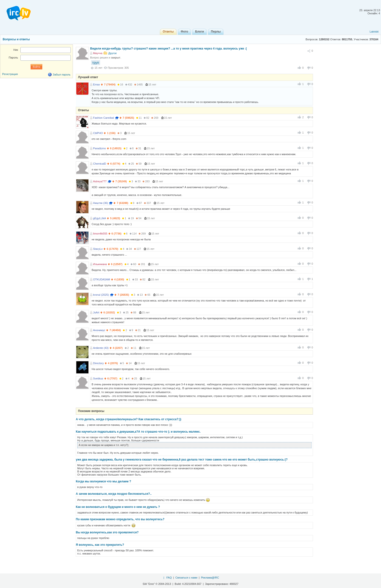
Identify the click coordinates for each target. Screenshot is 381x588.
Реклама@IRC (210, 578)
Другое (112, 53)
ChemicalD (100, 164)
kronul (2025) (101, 295)
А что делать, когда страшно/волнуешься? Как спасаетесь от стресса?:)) (129, 419)
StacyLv (98, 249)
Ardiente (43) (101, 348)
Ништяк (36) (100, 203)
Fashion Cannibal (104, 118)
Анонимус (99, 330)
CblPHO (98, 133)
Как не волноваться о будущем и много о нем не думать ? (118, 507)
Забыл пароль (62, 75)
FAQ (169, 578)
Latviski (374, 32)
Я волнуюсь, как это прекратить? (100, 545)
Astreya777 (100, 181)
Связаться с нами (186, 578)
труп (96, 63)
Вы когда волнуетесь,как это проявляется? (107, 532)
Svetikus (98, 378)
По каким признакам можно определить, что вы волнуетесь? (120, 519)
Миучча (98, 53)
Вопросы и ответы (16, 39)
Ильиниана (100, 264)
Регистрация (10, 74)
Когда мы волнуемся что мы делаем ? (104, 481)
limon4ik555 (100, 234)
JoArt (96, 312)
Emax (96, 84)
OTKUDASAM (102, 279)
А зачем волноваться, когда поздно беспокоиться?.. (114, 494)
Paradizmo (100, 148)
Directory (98, 363)
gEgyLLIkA (100, 218)
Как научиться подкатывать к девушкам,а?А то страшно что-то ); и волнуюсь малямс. (138, 432)
